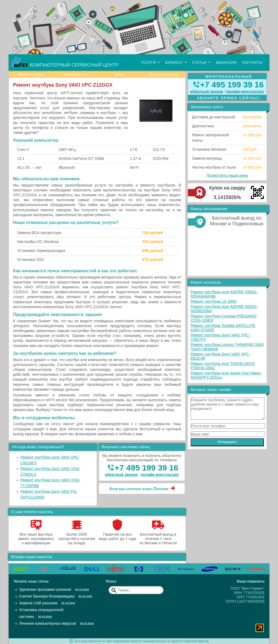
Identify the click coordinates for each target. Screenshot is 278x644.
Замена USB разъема (38, 603)
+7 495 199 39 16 (146, 468)
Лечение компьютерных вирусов (48, 623)
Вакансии (226, 62)
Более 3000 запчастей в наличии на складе (77, 536)
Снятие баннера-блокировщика (47, 596)
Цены (119, 74)
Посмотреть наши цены (227, 175)
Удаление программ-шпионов (45, 589)
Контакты (252, 62)
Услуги (150, 62)
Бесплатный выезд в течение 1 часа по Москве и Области (158, 536)
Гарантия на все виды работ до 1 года (117, 534)
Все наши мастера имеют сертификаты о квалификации (36, 536)
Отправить (227, 442)
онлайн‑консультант (160, 475)
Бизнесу (176, 62)
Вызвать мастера (164, 74)
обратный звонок (121, 475)
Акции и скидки (31, 74)
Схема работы (75, 74)
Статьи (201, 62)
